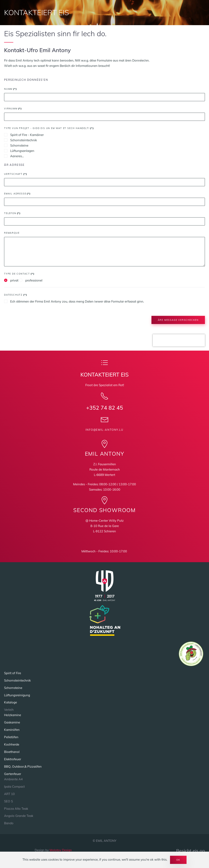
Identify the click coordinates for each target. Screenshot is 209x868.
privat (11, 280)
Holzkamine (13, 715)
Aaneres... (14, 156)
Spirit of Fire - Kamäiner (24, 135)
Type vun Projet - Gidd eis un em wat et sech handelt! (49, 128)
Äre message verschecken (178, 320)
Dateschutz (16, 295)
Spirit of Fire (13, 673)
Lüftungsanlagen (19, 151)
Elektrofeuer (13, 759)
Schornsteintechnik (21, 140)
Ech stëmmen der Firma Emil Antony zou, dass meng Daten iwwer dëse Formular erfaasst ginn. (74, 301)
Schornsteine (16, 145)
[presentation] (179, 344)
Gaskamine (12, 722)
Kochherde (12, 744)
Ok (178, 860)
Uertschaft (16, 174)
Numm (11, 89)
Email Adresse (17, 194)
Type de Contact (19, 274)
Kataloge (11, 702)
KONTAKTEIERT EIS (37, 12)
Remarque (12, 233)
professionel (31, 280)
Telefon (12, 213)
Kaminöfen (12, 730)
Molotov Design (61, 850)
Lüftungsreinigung (17, 695)
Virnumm (13, 109)
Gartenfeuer (13, 774)
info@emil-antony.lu (104, 430)
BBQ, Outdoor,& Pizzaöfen (23, 767)
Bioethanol (12, 752)
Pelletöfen (11, 737)
